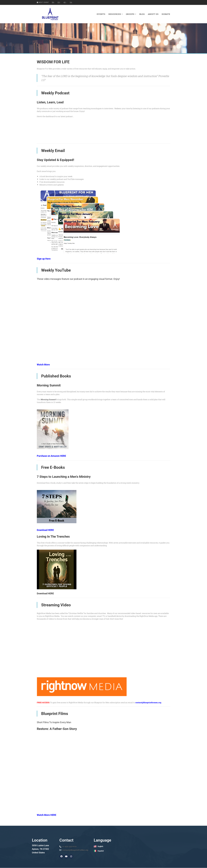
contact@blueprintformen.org (148, 702)
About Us (153, 14)
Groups (131, 14)
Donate (166, 14)
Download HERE (45, 530)
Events (101, 14)
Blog (142, 14)
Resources (116, 14)
